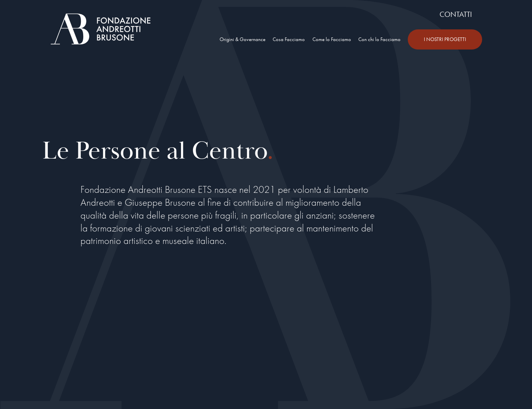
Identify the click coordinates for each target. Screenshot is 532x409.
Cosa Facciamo (289, 39)
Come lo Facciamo (332, 39)
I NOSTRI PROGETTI (445, 39)
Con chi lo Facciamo (379, 39)
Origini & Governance (242, 39)
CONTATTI (456, 14)
